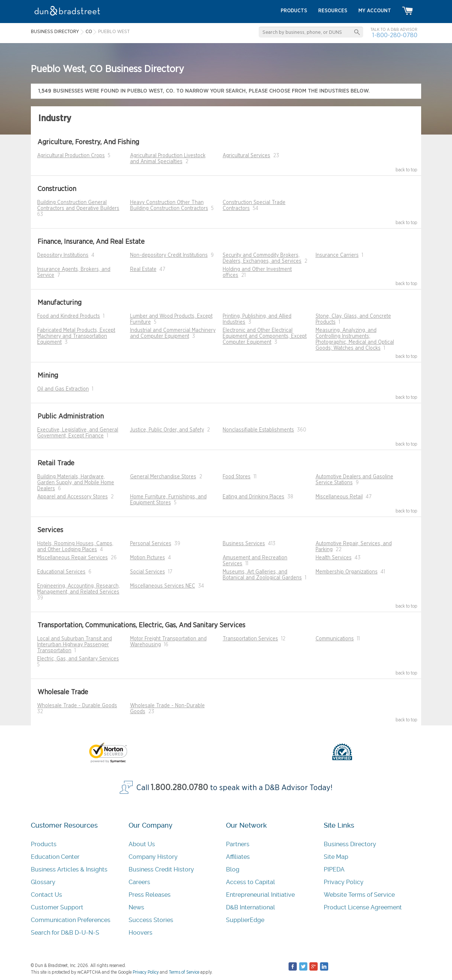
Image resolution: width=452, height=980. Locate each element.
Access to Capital (251, 882)
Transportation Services (250, 639)
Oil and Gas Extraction (63, 389)
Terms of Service (184, 972)
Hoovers (141, 933)
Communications (335, 639)
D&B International (251, 907)
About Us (142, 844)
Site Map (336, 857)
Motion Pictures (148, 558)
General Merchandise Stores (163, 477)
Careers (139, 882)
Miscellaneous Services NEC (163, 586)
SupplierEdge (245, 920)
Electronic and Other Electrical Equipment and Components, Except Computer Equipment (265, 336)
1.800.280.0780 (180, 788)
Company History (153, 857)
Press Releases (150, 895)
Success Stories (151, 920)
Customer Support (57, 907)
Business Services (244, 544)
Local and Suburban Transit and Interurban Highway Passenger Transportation (75, 645)
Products (44, 844)
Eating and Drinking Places (254, 497)
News (136, 907)
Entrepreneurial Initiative (260, 895)
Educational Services (61, 572)
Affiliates (238, 857)
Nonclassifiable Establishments (258, 430)
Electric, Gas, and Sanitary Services (78, 659)
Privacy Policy (344, 882)
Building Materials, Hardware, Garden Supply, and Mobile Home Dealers (76, 483)
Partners (238, 844)
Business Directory (350, 844)
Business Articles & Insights (69, 869)
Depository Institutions (63, 255)
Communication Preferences (71, 920)
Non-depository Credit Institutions (169, 255)
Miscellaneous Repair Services (72, 558)
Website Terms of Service (359, 895)
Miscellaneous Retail (339, 497)
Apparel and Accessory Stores (72, 497)
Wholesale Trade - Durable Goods (77, 706)
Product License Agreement (363, 907)
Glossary (43, 882)
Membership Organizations (347, 572)
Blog (233, 869)
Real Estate (143, 269)
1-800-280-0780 (395, 35)
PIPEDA (334, 869)
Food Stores (237, 477)
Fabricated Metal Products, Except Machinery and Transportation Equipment (76, 336)
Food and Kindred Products (69, 316)
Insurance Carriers (337, 255)
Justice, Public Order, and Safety (167, 430)
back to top (406, 170)
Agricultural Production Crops (71, 156)
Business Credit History (161, 869)
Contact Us (46, 895)
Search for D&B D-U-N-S (65, 933)
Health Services (334, 558)
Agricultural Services (246, 156)
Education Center (55, 857)
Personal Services (151, 544)
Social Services (148, 572)
